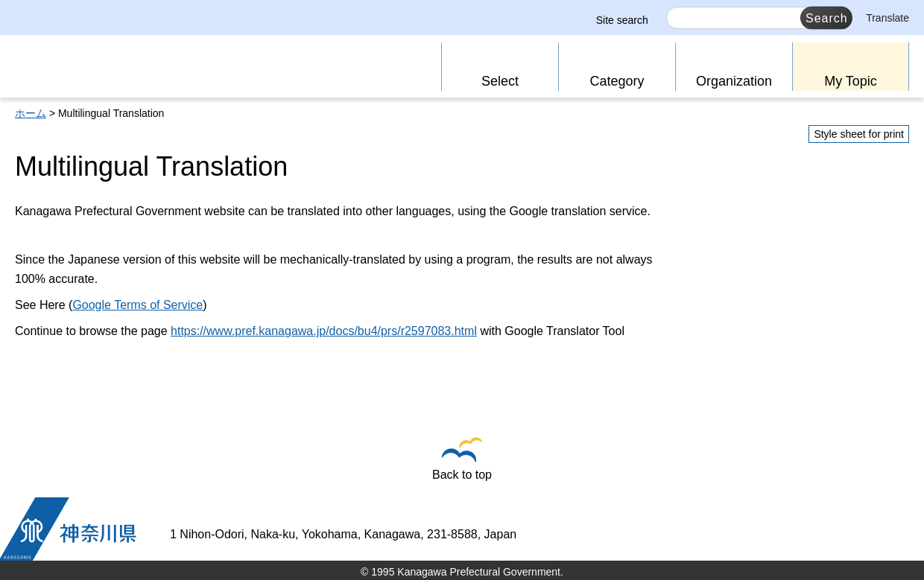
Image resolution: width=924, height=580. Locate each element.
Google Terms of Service (137, 305)
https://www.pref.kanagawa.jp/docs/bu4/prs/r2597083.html (324, 331)
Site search (622, 20)
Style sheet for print (859, 134)
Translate (887, 18)
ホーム (31, 113)
